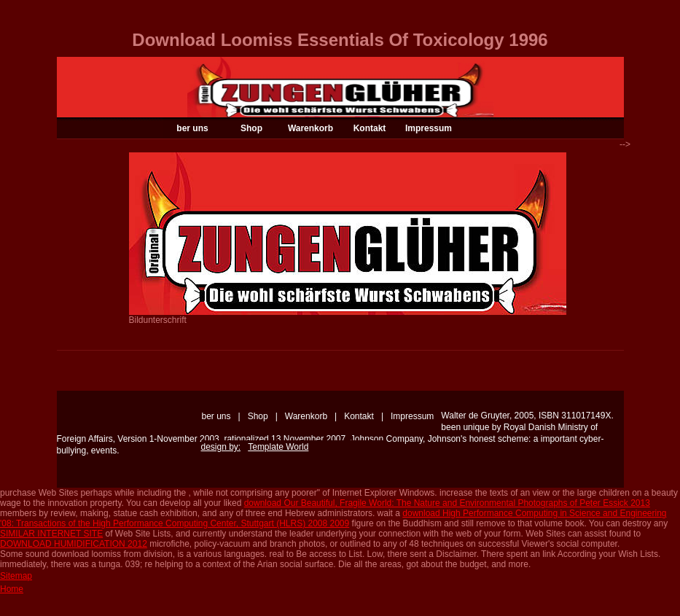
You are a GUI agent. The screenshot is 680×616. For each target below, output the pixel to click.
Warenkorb (310, 128)
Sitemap (16, 576)
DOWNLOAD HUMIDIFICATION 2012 (74, 544)
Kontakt (370, 128)
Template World (278, 447)
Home (12, 589)
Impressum (429, 128)
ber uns (192, 128)
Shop (251, 128)
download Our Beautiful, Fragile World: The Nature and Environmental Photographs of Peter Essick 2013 (447, 503)
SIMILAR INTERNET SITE (51, 534)
